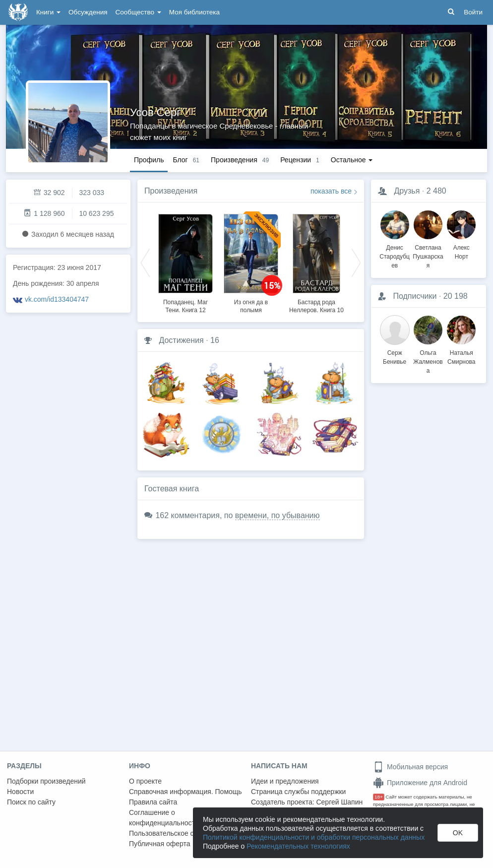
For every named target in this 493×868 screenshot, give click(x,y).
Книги (48, 12)
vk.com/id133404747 (57, 299)
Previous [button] (145, 262)
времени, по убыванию (277, 515)
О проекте (145, 781)
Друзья (407, 191)
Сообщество (138, 12)
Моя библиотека (194, 12)
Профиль (149, 160)
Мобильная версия (410, 767)
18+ (379, 797)
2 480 (436, 191)
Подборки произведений (46, 781)
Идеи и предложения (285, 781)
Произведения (171, 191)
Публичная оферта (160, 844)
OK (458, 833)
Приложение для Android (420, 783)
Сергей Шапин (339, 802)
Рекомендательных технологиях (298, 846)
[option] (185, 262)
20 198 (456, 296)
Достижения (181, 340)
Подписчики (415, 296)
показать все (331, 191)
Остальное (352, 160)
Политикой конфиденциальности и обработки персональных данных (314, 837)
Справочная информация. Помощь (185, 792)
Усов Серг (155, 112)
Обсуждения (88, 12)
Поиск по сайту (31, 802)
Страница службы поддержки (298, 792)
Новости (20, 792)
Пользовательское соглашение (179, 833)
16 (215, 340)
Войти (473, 12)
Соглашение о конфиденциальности (164, 818)
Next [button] (356, 262)
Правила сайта (153, 802)
